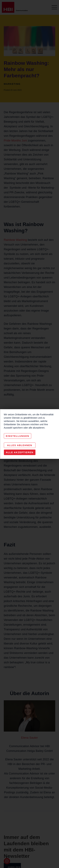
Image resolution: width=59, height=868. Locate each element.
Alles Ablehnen (20, 445)
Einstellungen (17, 436)
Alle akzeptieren (20, 452)
